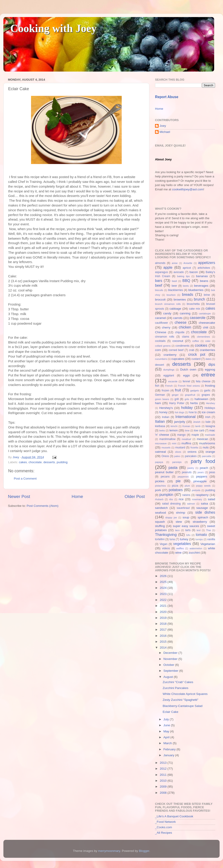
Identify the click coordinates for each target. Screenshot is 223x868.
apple (168, 267)
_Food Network (165, 822)
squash (160, 522)
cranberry (170, 355)
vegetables (182, 544)
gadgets (195, 390)
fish (157, 386)
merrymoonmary (109, 851)
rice (181, 499)
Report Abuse (167, 97)
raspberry (202, 495)
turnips (199, 539)
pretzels (196, 490)
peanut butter (164, 472)
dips (212, 364)
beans (204, 281)
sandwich (161, 508)
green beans (162, 399)
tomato (201, 535)
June (167, 725)
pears (201, 472)
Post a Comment (25, 479)
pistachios (160, 486)
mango (181, 435)
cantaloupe (205, 313)
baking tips (183, 276)
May (167, 731)
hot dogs (179, 412)
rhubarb (159, 499)
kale (208, 422)
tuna (172, 539)
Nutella (194, 448)
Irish (208, 417)
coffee (195, 341)
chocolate (35, 462)
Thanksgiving (166, 535)
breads (188, 294)
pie (178, 481)
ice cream (208, 412)
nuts (206, 447)
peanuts (187, 472)
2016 (164, 636)
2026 (164, 576)
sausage (202, 508)
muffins (186, 443)
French (169, 386)
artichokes (204, 268)
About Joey (163, 159)
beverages (201, 286)
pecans (165, 477)
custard (196, 359)
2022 (164, 600)
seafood (160, 513)
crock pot (197, 354)
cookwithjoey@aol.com (188, 189)
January (169, 755)
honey (163, 412)
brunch (199, 299)
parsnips (177, 462)
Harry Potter (177, 403)
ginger (175, 395)
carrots (178, 318)
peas (212, 472)
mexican (202, 439)
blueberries (196, 290)
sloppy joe (171, 517)
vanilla (211, 539)
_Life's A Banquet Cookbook (174, 816)
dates (208, 359)
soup (186, 517)
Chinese (161, 332)
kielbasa (160, 426)
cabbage (175, 309)
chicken (185, 327)
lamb (198, 426)
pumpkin (166, 495)
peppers (202, 476)
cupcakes (178, 359)
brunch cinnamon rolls (168, 304)
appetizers (207, 263)
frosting (210, 386)
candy (167, 313)
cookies (201, 345)
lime (187, 430)
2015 (164, 642)
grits (187, 399)
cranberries (207, 350)
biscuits (159, 290)
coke (208, 341)
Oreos (165, 456)
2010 (164, 781)
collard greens (163, 346)
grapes (206, 395)
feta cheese (203, 381)
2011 (164, 775)
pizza (175, 486)
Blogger (144, 851)
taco (177, 530)
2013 (164, 763)
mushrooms (207, 443)
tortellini (160, 539)
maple (195, 435)
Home (77, 496)
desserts (49, 462)
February (170, 749)
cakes (23, 462)
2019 (164, 618)
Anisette (188, 263)
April (167, 737)
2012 (164, 769)
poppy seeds (203, 486)
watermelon (196, 548)
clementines (204, 337)
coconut (178, 341)
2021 (164, 606)
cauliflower (161, 323)
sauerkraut (183, 508)
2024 (164, 588)
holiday (187, 408)
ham (158, 403)
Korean (186, 426)
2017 (164, 630)
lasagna (210, 426)
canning (185, 313)
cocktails (160, 341)
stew (179, 522)
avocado (179, 272)
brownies (180, 300)
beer (174, 286)
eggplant (169, 376)
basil (174, 281)
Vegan (163, 544)
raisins (186, 495)
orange (210, 452)
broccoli (160, 300)
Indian (166, 417)
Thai (208, 530)
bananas (202, 276)
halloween (201, 399)
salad (211, 499)
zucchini (194, 553)
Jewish (197, 422)
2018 (164, 624)
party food (203, 461)
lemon (173, 430)
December (171, 653)
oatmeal (160, 452)
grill (177, 399)
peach (204, 468)
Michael (165, 132)
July (167, 719)
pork (158, 490)
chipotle (180, 332)
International (185, 417)
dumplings (169, 370)
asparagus (161, 272)
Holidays (210, 408)
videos (166, 548)
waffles (180, 548)
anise (175, 263)
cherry (166, 327)
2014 (164, 648)
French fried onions (189, 386)
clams (186, 337)
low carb (199, 430)
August (169, 677)
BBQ (186, 281)
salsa (204, 504)
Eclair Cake (171, 712)
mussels (166, 448)
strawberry (200, 522)
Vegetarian (208, 544)
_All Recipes (164, 833)
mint (174, 443)
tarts (188, 530)
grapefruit (190, 395)
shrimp (181, 513)
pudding (62, 462)
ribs (171, 499)
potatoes (176, 490)
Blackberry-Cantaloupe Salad (183, 706)
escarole (173, 381)
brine (207, 295)
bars (159, 281)
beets (186, 286)
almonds (160, 263)
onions (192, 452)
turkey (184, 539)
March (168, 743)
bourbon (171, 295)
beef (159, 285)
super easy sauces (186, 526)
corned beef (176, 350)
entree (208, 375)
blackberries (176, 290)
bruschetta (193, 304)
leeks (162, 430)
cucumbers (161, 359)
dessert (160, 365)
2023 (164, 594)
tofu (188, 535)
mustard (180, 448)
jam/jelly (180, 422)
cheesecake (207, 323)
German (160, 395)
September (171, 671)
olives (178, 452)
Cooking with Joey (53, 28)
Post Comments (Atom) (43, 506)
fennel (186, 381)
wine (178, 553)
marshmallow (167, 439)
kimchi (174, 426)
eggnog (210, 369)
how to (193, 412)
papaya (159, 462)
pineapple (200, 481)
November (171, 659)
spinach (203, 517)
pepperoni (183, 477)
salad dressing (171, 504)
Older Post (135, 496)
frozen (165, 390)
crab (192, 350)
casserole (198, 318)
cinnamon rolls (165, 337)
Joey (163, 126)
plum (187, 486)
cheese (180, 322)
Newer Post (19, 496)
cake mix (195, 309)
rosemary (197, 499)
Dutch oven (188, 369)
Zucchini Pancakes (176, 688)
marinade (210, 435)
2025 (164, 582)
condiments (182, 346)
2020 (164, 612)
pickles (160, 481)
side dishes (205, 512)
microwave (161, 443)
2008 (164, 793)
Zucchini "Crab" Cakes (178, 682)
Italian (160, 421)
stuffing (160, 526)
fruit (178, 390)
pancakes (191, 456)
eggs (186, 375)
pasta (173, 468)
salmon (191, 504)
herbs (194, 403)
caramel (160, 318)
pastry (191, 468)
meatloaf (186, 439)
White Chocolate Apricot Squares (185, 694)
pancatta (207, 456)
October (169, 665)
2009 (164, 787)
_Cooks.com (164, 827)
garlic (207, 390)
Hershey (211, 403)
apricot (187, 268)
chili (205, 327)
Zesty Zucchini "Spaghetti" (181, 700)
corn (158, 350)
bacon (194, 272)
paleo (177, 456)
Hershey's (166, 408)
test (199, 530)
